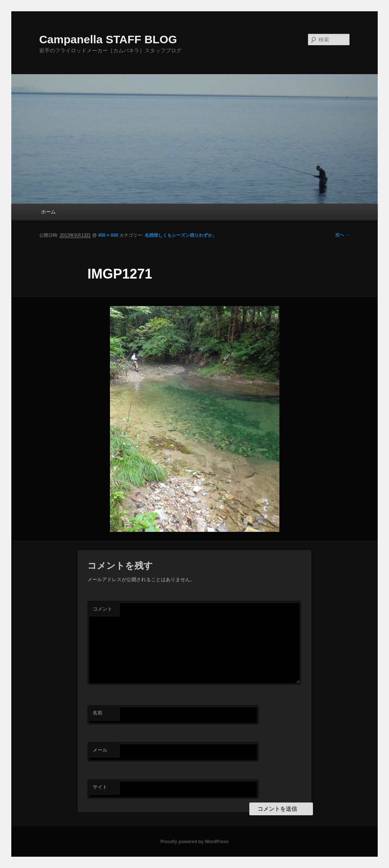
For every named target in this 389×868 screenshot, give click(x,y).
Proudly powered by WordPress (194, 842)
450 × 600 (108, 235)
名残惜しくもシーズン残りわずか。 (181, 235)
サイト (100, 787)
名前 (98, 713)
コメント (102, 609)
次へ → (342, 235)
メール (100, 750)
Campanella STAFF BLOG (108, 39)
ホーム (48, 212)
